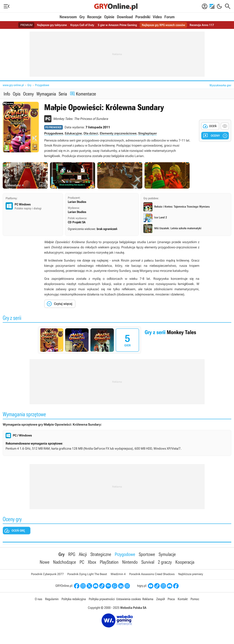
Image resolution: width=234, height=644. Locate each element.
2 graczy (165, 562)
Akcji (83, 554)
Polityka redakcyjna (74, 599)
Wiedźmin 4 (118, 574)
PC (82, 562)
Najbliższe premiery (191, 574)
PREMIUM (26, 25)
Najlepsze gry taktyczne (52, 25)
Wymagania (46, 94)
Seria (63, 94)
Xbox (92, 562)
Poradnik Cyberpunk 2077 (47, 574)
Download (125, 17)
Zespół (160, 599)
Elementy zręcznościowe (118, 133)
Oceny (28, 94)
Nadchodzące (64, 562)
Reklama (148, 599)
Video (157, 17)
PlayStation (109, 562)
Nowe (45, 562)
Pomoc (195, 599)
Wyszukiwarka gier (220, 85)
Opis (17, 94)
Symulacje (167, 554)
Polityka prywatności (102, 599)
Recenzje (94, 17)
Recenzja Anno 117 (202, 25)
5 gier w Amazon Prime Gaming (117, 25)
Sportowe (147, 554)
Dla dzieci (91, 133)
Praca (171, 599)
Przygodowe (42, 85)
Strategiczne (101, 554)
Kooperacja (185, 562)
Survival (148, 562)
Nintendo (130, 562)
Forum (170, 17)
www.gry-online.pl (13, 85)
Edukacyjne (73, 133)
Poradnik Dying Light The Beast (87, 574)
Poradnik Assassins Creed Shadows (152, 574)
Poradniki (143, 17)
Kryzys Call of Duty (82, 25)
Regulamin (52, 599)
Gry (82, 17)
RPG (72, 554)
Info (7, 94)
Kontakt (183, 599)
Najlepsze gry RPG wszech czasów (163, 25)
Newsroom (68, 17)
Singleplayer (147, 133)
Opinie (109, 17)
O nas (39, 599)
